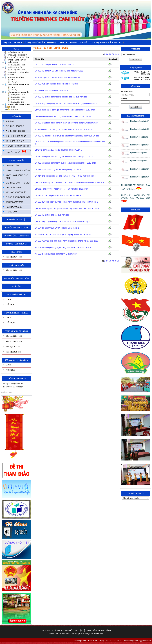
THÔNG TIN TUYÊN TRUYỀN (18, 197)
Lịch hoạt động (50, 42)
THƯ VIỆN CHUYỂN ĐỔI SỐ (18, 146)
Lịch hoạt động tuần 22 (140, 153)
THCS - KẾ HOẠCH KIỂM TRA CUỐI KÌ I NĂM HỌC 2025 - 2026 (136, 198)
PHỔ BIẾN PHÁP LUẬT (16, 53)
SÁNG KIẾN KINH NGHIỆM (18, 85)
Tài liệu (37, 48)
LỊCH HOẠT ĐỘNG (14, 207)
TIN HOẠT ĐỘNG (13, 165)
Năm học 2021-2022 (17, 102)
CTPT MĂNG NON (13, 188)
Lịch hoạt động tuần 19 (140, 177)
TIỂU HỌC (14, 82)
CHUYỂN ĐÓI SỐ (18, 152)
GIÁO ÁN (11, 75)
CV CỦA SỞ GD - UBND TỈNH (18, 57)
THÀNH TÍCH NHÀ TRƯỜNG (18, 170)
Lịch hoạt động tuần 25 (140, 129)
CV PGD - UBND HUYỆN (17, 60)
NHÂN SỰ (10, 121)
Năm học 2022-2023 (17, 100)
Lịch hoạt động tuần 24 (140, 137)
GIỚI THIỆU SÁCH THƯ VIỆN (18, 183)
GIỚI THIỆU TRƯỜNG (15, 126)
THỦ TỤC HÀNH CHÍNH (16, 131)
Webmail (74, 42)
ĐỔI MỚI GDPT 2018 (18, 202)
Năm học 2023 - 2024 (18, 97)
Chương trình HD (101, 42)
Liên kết (85, 42)
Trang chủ (6, 42)
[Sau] (117, 54)
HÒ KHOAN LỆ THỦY (18, 141)
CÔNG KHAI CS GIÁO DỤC (18, 92)
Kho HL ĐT (118, 42)
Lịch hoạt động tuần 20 (140, 169)
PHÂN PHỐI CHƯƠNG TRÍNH (18, 72)
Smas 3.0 (63, 42)
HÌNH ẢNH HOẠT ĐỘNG (18, 136)
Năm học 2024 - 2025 (18, 65)
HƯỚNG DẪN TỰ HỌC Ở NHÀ (19, 105)
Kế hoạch (19, 42)
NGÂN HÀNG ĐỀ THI (16, 77)
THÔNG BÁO (11, 212)
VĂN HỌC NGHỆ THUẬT (18, 192)
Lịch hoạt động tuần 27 (140, 121)
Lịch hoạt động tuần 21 (140, 161)
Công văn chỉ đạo (34, 42)
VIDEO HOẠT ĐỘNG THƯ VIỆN (17, 177)
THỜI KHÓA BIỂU (15, 67)
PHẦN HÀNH (13, 62)
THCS (13, 80)
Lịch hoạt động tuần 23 (140, 145)
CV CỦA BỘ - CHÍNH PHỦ (17, 55)
